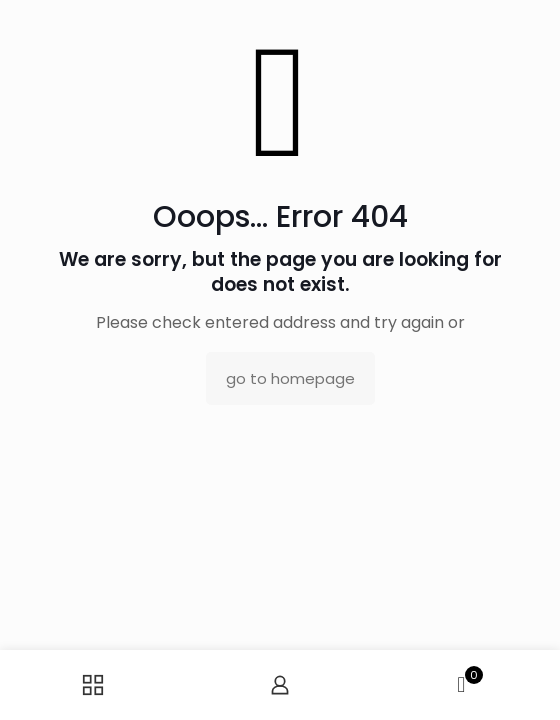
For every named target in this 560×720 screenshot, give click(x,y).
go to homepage (290, 378)
